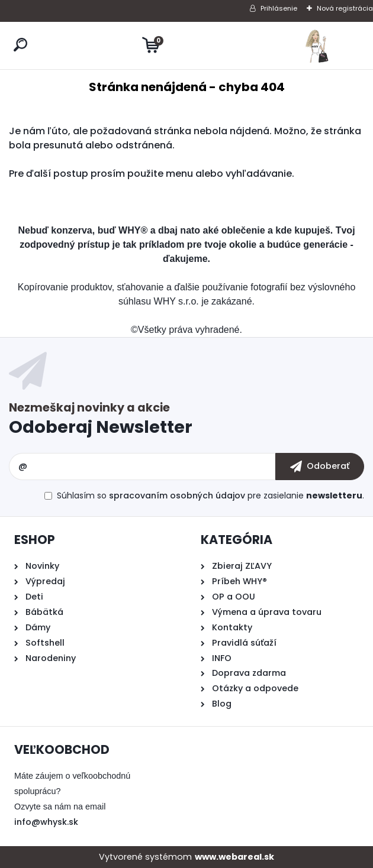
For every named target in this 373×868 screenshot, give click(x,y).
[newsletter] (320, 467)
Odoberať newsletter (186, 421)
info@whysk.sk (46, 822)
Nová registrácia (345, 8)
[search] (20, 45)
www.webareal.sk (234, 857)
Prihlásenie (279, 8)
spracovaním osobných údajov (177, 495)
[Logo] (317, 46)
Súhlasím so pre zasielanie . (210, 495)
